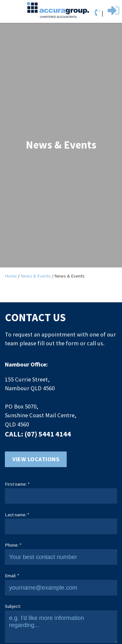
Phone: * (13, 545)
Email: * (12, 576)
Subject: (13, 606)
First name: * (17, 484)
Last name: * (17, 515)
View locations (36, 459)
